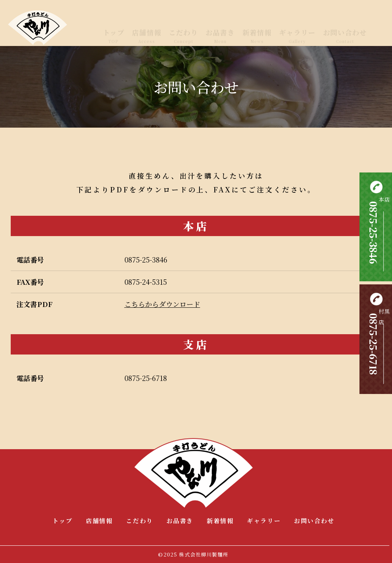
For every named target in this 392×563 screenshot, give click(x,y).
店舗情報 (147, 29)
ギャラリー (297, 29)
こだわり (183, 29)
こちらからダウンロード (162, 304)
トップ (114, 29)
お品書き (220, 29)
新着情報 (257, 29)
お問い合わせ (345, 29)
